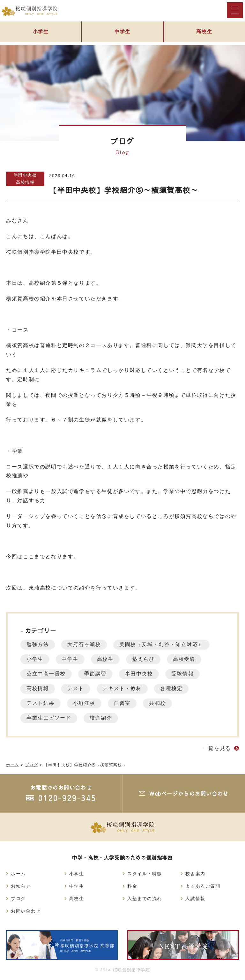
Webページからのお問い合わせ (189, 793)
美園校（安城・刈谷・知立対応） (163, 644)
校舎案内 (195, 874)
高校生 (204, 32)
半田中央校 (25, 175)
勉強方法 (38, 644)
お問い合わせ (26, 911)
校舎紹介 (102, 718)
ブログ (18, 899)
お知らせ (21, 886)
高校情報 (25, 182)
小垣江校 (85, 703)
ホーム (18, 874)
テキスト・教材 (124, 688)
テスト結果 (41, 703)
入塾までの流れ (145, 899)
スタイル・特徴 (145, 874)
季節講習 (96, 674)
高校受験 (188, 659)
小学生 (41, 32)
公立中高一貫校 (46, 674)
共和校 (160, 703)
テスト (77, 688)
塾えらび (146, 659)
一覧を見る (217, 748)
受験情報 (185, 674)
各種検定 (174, 688)
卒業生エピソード (49, 718)
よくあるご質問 (203, 886)
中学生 (123, 32)
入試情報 (195, 899)
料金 (132, 886)
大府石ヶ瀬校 (85, 644)
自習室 (124, 703)
